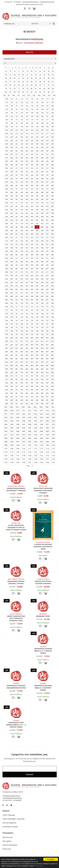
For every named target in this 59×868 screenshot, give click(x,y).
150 (12, 113)
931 (17, 383)
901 (17, 372)
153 (27, 113)
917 (47, 376)
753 (27, 320)
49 (53, 78)
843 (27, 352)
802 (22, 338)
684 (32, 296)
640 (12, 282)
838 (52, 348)
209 (7, 134)
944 (32, 386)
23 (44, 71)
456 (42, 217)
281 (17, 158)
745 (37, 317)
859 (7, 359)
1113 (41, 449)
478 (52, 224)
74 (6, 88)
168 (52, 116)
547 (47, 248)
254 (32, 147)
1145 (18, 462)
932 (22, 383)
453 (27, 217)
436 (42, 210)
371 (17, 189)
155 (37, 113)
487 (47, 227)
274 (32, 154)
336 (42, 175)
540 (12, 248)
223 (27, 137)
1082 (18, 438)
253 (27, 147)
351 (17, 182)
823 (27, 345)
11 (44, 68)
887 (47, 365)
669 (7, 293)
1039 (29, 421)
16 (15, 71)
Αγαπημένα (30, 9)
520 (12, 241)
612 (22, 272)
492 (22, 230)
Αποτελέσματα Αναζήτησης (33, 43)
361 (17, 185)
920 (12, 379)
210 (12, 134)
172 (22, 120)
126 (42, 102)
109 (7, 99)
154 (32, 113)
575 (37, 258)
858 (52, 355)
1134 (6, 459)
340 (12, 179)
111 (17, 99)
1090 (12, 442)
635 (37, 279)
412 (22, 203)
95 (44, 92)
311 (17, 168)
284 (32, 158)
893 (27, 369)
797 (47, 334)
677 (47, 293)
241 (17, 144)
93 (36, 92)
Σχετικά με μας (8, 837)
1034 (53, 417)
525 (37, 241)
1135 (12, 459)
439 (7, 213)
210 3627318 (8, 2)
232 (22, 140)
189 (7, 127)
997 (47, 404)
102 (24, 95)
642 (22, 282)
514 (32, 237)
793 (27, 334)
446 (42, 213)
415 (37, 203)
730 (12, 314)
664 (32, 289)
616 (42, 272)
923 (27, 379)
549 (7, 251)
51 (10, 82)
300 (12, 165)
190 (12, 127)
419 (7, 206)
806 (42, 338)
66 (23, 85)
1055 (18, 428)
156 (42, 113)
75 (10, 88)
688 (52, 296)
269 (7, 154)
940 (12, 386)
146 (42, 109)
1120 (29, 452)
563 (27, 255)
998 (52, 404)
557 (47, 251)
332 (22, 175)
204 (32, 130)
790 (12, 334)
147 (47, 109)
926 (42, 379)
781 (17, 331)
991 (17, 404)
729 (7, 314)
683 (27, 296)
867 (47, 359)
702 (22, 303)
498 (52, 230)
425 (37, 206)
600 (12, 269)
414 (32, 203)
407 (47, 199)
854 (32, 355)
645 (37, 282)
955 (37, 390)
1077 (41, 435)
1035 (6, 421)
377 (47, 189)
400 (12, 199)
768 (52, 324)
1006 (47, 407)
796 (42, 334)
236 (42, 140)
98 (4, 95)
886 (42, 365)
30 (23, 75)
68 (32, 85)
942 (22, 386)
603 (27, 269)
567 (47, 255)
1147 (29, 462)
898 (52, 369)
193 (27, 127)
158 (52, 113)
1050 (41, 424)
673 (27, 293)
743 (27, 317)
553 (27, 251)
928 (52, 379)
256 (42, 147)
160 (12, 116)
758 (52, 320)
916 (42, 376)
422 (22, 206)
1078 (47, 435)
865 (37, 359)
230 (12, 140)
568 (52, 255)
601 (17, 269)
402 (22, 199)
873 (27, 362)
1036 (12, 421)
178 (52, 120)
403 (27, 199)
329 (7, 175)
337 (47, 175)
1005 (41, 407)
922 (22, 379)
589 (7, 265)
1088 (53, 438)
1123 (47, 452)
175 (37, 120)
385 (37, 192)
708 (52, 303)
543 (27, 248)
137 (47, 106)
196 (42, 127)
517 (47, 237)
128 (52, 102)
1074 (24, 435)
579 (7, 262)
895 (37, 369)
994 (32, 404)
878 (52, 362)
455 (37, 217)
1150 (47, 462)
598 (52, 265)
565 (37, 255)
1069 (47, 431)
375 (37, 189)
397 (47, 196)
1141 (47, 459)
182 (22, 123)
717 (47, 307)
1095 (41, 442)
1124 (53, 452)
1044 (6, 424)
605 (37, 269)
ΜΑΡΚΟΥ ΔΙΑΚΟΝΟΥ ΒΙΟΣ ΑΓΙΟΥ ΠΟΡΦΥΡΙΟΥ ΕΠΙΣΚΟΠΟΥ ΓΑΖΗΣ (16, 618)
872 (22, 362)
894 (32, 369)
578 (52, 258)
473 (27, 224)
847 (47, 352)
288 (52, 158)
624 (32, 275)
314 (32, 168)
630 (12, 279)
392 (22, 196)
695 (37, 300)
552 (22, 251)
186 (42, 123)
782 (22, 331)
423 (27, 206)
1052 (53, 424)
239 (7, 144)
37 (53, 75)
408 (52, 199)
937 (47, 383)
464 (32, 220)
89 (19, 92)
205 (37, 130)
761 (17, 324)
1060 (47, 428)
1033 (47, 417)
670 (12, 293)
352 (22, 182)
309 (7, 168)
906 (42, 372)
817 (47, 341)
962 (22, 393)
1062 (6, 431)
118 (52, 99)
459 (7, 220)
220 (12, 137)
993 (27, 404)
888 (52, 365)
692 (22, 300)
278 (52, 154)
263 (27, 151)
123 (27, 102)
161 (17, 116)
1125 (6, 456)
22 (40, 71)
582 (22, 262)
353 (27, 182)
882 (22, 365)
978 (52, 397)
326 (42, 172)
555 (37, 251)
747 (47, 317)
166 (42, 116)
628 (52, 275)
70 (40, 85)
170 (12, 120)
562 (22, 255)
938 (52, 383)
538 (52, 244)
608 (52, 269)
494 (32, 230)
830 (12, 348)
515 (37, 237)
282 (22, 158)
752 (22, 320)
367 (47, 185)
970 (12, 397)
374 (32, 189)
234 (32, 140)
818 (52, 341)
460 (12, 220)
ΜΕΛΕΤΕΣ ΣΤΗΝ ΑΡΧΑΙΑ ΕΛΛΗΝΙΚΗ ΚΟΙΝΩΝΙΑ (43, 582)
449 (7, 217)
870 (12, 362)
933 (27, 383)
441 (17, 213)
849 (7, 355)
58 (40, 82)
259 (7, 151)
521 (17, 241)
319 (7, 172)
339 (7, 179)
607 (47, 269)
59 (44, 82)
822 (22, 345)
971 (17, 397)
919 (7, 379)
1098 (6, 445)
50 (6, 82)
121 (17, 102)
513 (27, 237)
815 (37, 341)
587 (47, 262)
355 (37, 182)
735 (37, 314)
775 (37, 327)
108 (54, 95)
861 (17, 359)
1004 (35, 407)
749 (7, 320)
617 (47, 272)
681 (17, 296)
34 (40, 75)
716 (42, 307)
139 (7, 109)
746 (42, 317)
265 (37, 151)
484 (32, 227)
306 (42, 165)
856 (42, 355)
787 (47, 331)
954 (32, 390)
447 (47, 213)
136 (42, 106)
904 (32, 372)
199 (7, 130)
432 (22, 210)
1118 (18, 452)
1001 (17, 407)
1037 (18, 421)
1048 (29, 424)
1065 (24, 431)
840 (12, 352)
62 (6, 85)
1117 (12, 452)
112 (22, 99)
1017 (6, 414)
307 (47, 165)
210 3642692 (17, 2)
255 (37, 147)
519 (7, 241)
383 (27, 192)
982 (22, 400)
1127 (18, 456)
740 (12, 317)
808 (52, 338)
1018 (12, 414)
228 (52, 137)
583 (27, 262)
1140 (41, 459)
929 (7, 383)
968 (52, 393)
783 (27, 331)
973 (27, 397)
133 (27, 106)
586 (42, 262)
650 (12, 286)
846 (42, 352)
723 (27, 310)
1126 (12, 456)
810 (12, 341)
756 (42, 320)
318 (52, 168)
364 (32, 185)
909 (7, 376)
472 (22, 224)
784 (32, 331)
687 (47, 296)
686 (42, 296)
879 (7, 365)
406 (42, 199)
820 (12, 345)
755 (37, 320)
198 (52, 127)
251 (17, 147)
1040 (35, 421)
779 (7, 331)
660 (12, 289)
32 (32, 75)
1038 (24, 421)
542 (22, 248)
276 (42, 154)
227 (47, 137)
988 (52, 400)
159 (7, 116)
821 (17, 345)
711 (17, 307)
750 (12, 320)
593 (27, 265)
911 (17, 376)
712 (22, 307)
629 (7, 279)
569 (7, 258)
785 (37, 331)
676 (42, 293)
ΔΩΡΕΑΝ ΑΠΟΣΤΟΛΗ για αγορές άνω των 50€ (29, 4)
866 (42, 359)
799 (7, 338)
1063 (12, 431)
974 (32, 397)
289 (7, 161)
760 (12, 324)
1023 (41, 414)
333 (27, 175)
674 (32, 293)
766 (42, 324)
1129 (29, 456)
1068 (41, 431)
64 (15, 85)
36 (49, 75)
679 (7, 296)
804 (32, 338)
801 (17, 338)
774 (32, 327)
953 (27, 390)
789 (7, 334)
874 (32, 362)
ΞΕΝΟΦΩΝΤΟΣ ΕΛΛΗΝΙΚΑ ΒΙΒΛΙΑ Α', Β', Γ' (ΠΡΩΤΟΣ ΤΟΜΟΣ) (43, 651)
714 (32, 307)
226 (42, 137)
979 (7, 400)
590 (12, 265)
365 (37, 185)
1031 (35, 417)
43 (27, 78)
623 (27, 275)
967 (47, 393)
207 (47, 130)
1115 (53, 449)
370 (12, 189)
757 (47, 320)
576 (42, 258)
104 (34, 95)
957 (47, 390)
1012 (29, 410)
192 (22, 127)
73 (53, 85)
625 (37, 275)
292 (22, 161)
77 (19, 88)
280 (12, 158)
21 (36, 71)
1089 (6, 442)
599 (7, 269)
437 (47, 210)
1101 (24, 445)
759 (7, 324)
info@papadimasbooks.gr (47, 2)
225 (37, 137)
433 (27, 210)
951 (17, 390)
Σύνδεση (25, 9)
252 (22, 147)
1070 (53, 431)
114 (32, 99)
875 (37, 362)
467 (47, 220)
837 (47, 348)
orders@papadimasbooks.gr (30, 2)
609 (7, 272)
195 (37, 127)
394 (32, 196)
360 (12, 185)
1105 (47, 445)
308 (52, 165)
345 (37, 179)
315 (37, 168)
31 (27, 75)
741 (17, 317)
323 (27, 172)
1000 (11, 407)
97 (53, 92)
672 (22, 293)
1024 (47, 414)
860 (12, 359)
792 (22, 334)
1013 (35, 410)
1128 (24, 456)
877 (47, 362)
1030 (29, 417)
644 (32, 282)
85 (53, 88)
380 (12, 192)
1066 (29, 431)
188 (52, 123)
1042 (47, 421)
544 (32, 248)
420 (12, 206)
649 (7, 286)
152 (22, 113)
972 (22, 397)
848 (52, 352)
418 (52, 203)
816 (42, 341)
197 (47, 127)
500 (12, 234)
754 (32, 320)
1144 (12, 462)
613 (27, 272)
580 (12, 262)
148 (52, 109)
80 (32, 88)
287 (47, 158)
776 (42, 327)
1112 (35, 449)
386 (42, 192)
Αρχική (19, 43)
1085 (35, 438)
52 (15, 82)
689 (7, 300)
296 (42, 161)
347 (47, 179)
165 (37, 116)
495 (37, 230)
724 (32, 310)
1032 (41, 417)
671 (17, 293)
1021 (29, 414)
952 (22, 390)
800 (12, 338)
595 (37, 265)
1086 (41, 438)
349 (7, 182)
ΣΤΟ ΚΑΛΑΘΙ (19, 500)
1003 (29, 407)
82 (40, 88)
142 (22, 109)
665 (37, 289)
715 (37, 307)
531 (17, 244)
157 (47, 113)
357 (47, 182)
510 (12, 237)
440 (12, 213)
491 (17, 230)
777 (47, 327)
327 (47, 172)
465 (37, 220)
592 (22, 265)
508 (52, 234)
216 (42, 134)
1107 (6, 449)
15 (10, 71)
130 (12, 106)
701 (17, 303)
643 (27, 282)
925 (37, 379)
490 (12, 230)
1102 (29, 445)
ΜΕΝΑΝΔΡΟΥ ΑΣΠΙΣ (43, 616)
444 (32, 213)
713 (27, 307)
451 (17, 217)
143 (27, 109)
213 (27, 134)
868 (52, 359)
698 (52, 300)
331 (17, 175)
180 (12, 123)
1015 (47, 410)
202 (22, 130)
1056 (24, 428)
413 (27, 203)
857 (47, 355)
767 (47, 324)
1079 (53, 435)
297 (47, 161)
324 (32, 172)
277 (47, 154)
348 (52, 179)
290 (12, 161)
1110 (24, 449)
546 (42, 248)
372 (22, 189)
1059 (41, 428)
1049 (35, 424)
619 (7, 275)
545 (37, 248)
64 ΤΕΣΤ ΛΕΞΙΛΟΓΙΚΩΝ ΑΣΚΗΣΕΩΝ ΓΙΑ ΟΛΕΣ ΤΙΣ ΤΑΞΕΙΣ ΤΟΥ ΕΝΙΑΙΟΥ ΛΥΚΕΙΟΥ (16, 527)
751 (17, 320)
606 (42, 269)
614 (32, 272)
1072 (12, 435)
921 (17, 379)
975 (37, 397)
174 (32, 120)
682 (22, 296)
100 (13, 95)
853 (27, 355)
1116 (6, 452)
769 (7, 327)
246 (42, 144)
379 (7, 192)
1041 (41, 421)
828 (52, 345)
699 (7, 303)
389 (7, 196)
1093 (29, 442)
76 (15, 88)
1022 (35, 414)
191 (17, 127)
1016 (53, 410)
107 (49, 95)
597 (47, 265)
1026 (6, 417)
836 (42, 348)
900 (12, 372)
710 (12, 307)
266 (42, 151)
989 (7, 404)
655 (37, 286)
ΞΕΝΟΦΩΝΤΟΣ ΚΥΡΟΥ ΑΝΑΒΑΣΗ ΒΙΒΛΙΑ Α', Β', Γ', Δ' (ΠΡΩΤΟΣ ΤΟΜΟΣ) (16, 725)
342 (22, 179)
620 (12, 275)
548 (52, 248)
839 (7, 352)
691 (17, 300)
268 (52, 151)
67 (27, 85)
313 (27, 168)
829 (7, 348)
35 (44, 75)
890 (12, 369)
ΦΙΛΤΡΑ (29, 52)
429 (7, 210)
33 (36, 75)
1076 (35, 435)
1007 (53, 407)
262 (22, 151)
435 (37, 210)
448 (52, 213)
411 (17, 203)
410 (12, 203)
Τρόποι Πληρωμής (9, 815)
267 (47, 151)
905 (37, 372)
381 (17, 192)
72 (49, 85)
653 (27, 286)
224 (32, 137)
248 (52, 144)
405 (37, 199)
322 (22, 172)
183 (27, 123)
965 (37, 393)
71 (44, 85)
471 (17, 224)
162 (22, 116)
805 (37, 338)
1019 (18, 414)
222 (22, 137)
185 (37, 123)
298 (52, 161)
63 (10, 85)
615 (37, 272)
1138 (29, 459)
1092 (24, 442)
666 (42, 289)
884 (32, 365)
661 (17, 289)
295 (37, 161)
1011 (24, 410)
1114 (47, 449)
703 (27, 303)
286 (42, 158)
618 (52, 272)
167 (47, 116)
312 (22, 168)
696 (42, 300)
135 (37, 106)
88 (15, 92)
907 (47, 372)
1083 (24, 438)
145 (37, 109)
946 (42, 386)
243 (27, 144)
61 (53, 82)
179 (7, 123)
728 (52, 310)
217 (47, 134)
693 (27, 300)
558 (52, 251)
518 (52, 237)
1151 (53, 462)
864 (32, 359)
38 (6, 78)
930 (12, 383)
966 (42, 393)
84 (49, 88)
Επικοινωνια (7, 849)
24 (49, 71)
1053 (6, 428)
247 (47, 144)
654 (32, 286)
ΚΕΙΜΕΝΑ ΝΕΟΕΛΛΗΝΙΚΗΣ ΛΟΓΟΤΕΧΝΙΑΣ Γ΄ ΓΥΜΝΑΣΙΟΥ (16, 489)
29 (19, 75)
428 (52, 206)
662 (22, 289)
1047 (24, 424)
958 (52, 390)
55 (27, 82)
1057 (29, 428)
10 (40, 68)
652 (22, 286)
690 (12, 300)
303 (27, 165)
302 (22, 165)
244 (32, 144)
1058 (35, 428)
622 (22, 275)
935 (37, 383)
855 (37, 355)
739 (7, 317)
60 (49, 82)
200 (12, 130)
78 (23, 88)
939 (7, 386)
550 (12, 251)
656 (42, 286)
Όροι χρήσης (7, 841)
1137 (24, 459)
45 (36, 78)
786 (42, 331)
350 (12, 182)
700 (12, 303)
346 (42, 179)
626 (42, 275)
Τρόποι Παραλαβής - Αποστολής (14, 819)
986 (42, 400)
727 (47, 310)
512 (22, 237)
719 (7, 310)
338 (52, 175)
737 (47, 314)
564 (32, 255)
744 (32, 317)
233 (27, 140)
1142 (53, 459)
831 (17, 348)
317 (47, 168)
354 (32, 182)
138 (52, 106)
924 (32, 379)
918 (52, 376)
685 (37, 296)
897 (47, 369)
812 (22, 341)
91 (27, 92)
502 (22, 234)
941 (17, 386)
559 (7, 255)
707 (47, 303)
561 (17, 255)
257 (47, 147)
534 (32, 244)
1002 (23, 407)
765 (37, 324)
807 (47, 338)
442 (22, 213)
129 (7, 106)
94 (40, 92)
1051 (47, 424)
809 (7, 341)
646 (42, 282)
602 (22, 269)
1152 (28, 466)
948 (52, 386)
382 (22, 192)
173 (27, 120)
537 (47, 244)
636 (42, 279)
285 (37, 158)
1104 (41, 445)
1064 (18, 431)
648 (52, 282)
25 (53, 71)
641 (17, 282)
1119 (24, 452)
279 (7, 158)
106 (44, 95)
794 (32, 334)
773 (27, 327)
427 (47, 206)
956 (42, 390)
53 (19, 82)
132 (22, 106)
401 (17, 199)
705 (37, 303)
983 (27, 400)
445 (37, 213)
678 (52, 293)
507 (47, 234)
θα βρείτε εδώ (38, 866)
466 (42, 220)
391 (17, 196)
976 (42, 397)
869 (7, 362)
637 (47, 279)
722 (22, 310)
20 (32, 71)
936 (42, 383)
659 (7, 289)
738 (52, 314)
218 (52, 134)
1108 (12, 449)
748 (52, 317)
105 (39, 95)
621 (17, 275)
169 (7, 120)
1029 (24, 417)
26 (6, 75)
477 (47, 224)
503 (27, 234)
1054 (12, 428)
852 (22, 355)
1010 (18, 410)
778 (52, 327)
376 (42, 189)
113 (27, 99)
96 (49, 92)
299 (7, 165)
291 (17, 161)
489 (7, 230)
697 (47, 300)
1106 (53, 445)
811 (17, 341)
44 (32, 78)
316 (42, 168)
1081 (12, 438)
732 (22, 314)
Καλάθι (34, 9)
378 (52, 189)
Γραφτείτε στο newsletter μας (29, 754)
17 (19, 71)
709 (7, 307)
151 (17, 113)
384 (32, 192)
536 (42, 244)
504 (32, 234)
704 (32, 303)
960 (12, 393)
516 (42, 237)
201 (17, 130)
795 (37, 334)
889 (7, 369)
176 (42, 120)
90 (23, 92)
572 (22, 258)
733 (27, 314)
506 (42, 234)
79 (27, 88)
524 (32, 241)
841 (17, 352)
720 (12, 310)
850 (12, 355)
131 (17, 106)
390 (12, 196)
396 (42, 196)
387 (47, 192)
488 (52, 227)
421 (17, 206)
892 (22, 369)
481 (17, 227)
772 (22, 327)
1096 (47, 442)
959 (7, 393)
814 (32, 341)
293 (27, 161)
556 (42, 251)
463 (27, 220)
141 (17, 109)
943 (27, 386)
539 (7, 248)
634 (32, 279)
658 (52, 286)
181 (17, 123)
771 (17, 327)
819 (7, 345)
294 (32, 161)
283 (27, 158)
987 (47, 400)
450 (12, 217)
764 (32, 324)
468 (52, 220)
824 (32, 345)
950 (12, 390)
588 (52, 262)
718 (52, 307)
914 (32, 376)
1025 (53, 414)
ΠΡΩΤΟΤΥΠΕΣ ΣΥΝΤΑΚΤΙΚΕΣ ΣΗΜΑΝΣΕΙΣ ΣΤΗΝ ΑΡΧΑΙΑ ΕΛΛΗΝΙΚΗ (43, 491)
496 (42, 230)
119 (7, 102)
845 (37, 352)
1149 (41, 462)
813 (27, 341)
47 (44, 78)
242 (22, 144)
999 (6, 407)
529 (7, 244)
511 (17, 237)
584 (32, 262)
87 (10, 92)
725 (37, 310)
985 (37, 400)
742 (22, 317)
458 (52, 217)
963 (27, 393)
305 (37, 165)
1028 (18, 417)
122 (22, 102)
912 (22, 376)
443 (27, 213)
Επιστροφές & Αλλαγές (10, 827)
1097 (53, 442)
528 (52, 241)
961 (17, 393)
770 (12, 327)
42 (23, 78)
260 (12, 151)
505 (37, 234)
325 (37, 172)
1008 (6, 410)
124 (32, 102)
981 (17, 400)
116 (42, 99)
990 (12, 404)
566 (42, 255)
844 (32, 352)
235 (37, 140)
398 (52, 196)
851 (17, 355)
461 (17, 220)
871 (17, 362)
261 (17, 151)
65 (19, 85)
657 (47, 286)
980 (12, 400)
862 (22, 359)
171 (17, 120)
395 (37, 196)
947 (47, 386)
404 (32, 199)
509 (7, 237)
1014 (41, 410)
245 (37, 144)
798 (52, 334)
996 (42, 404)
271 (17, 154)
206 (42, 130)
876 (42, 362)
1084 (29, 438)
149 (7, 113)
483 (27, 227)
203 (27, 130)
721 (17, 310)
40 (15, 78)
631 (17, 279)
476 (42, 224)
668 (52, 289)
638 (52, 279)
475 (37, 224)
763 (27, 324)
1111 (29, 449)
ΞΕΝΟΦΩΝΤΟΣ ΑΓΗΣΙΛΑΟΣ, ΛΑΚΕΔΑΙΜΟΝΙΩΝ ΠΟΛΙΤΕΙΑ (16, 687)
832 (22, 348)
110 (12, 99)
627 (47, 275)
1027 (12, 417)
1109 (18, 449)
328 (52, 172)
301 (17, 165)
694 (32, 300)
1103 (35, 445)
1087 (47, 438)
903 (27, 372)
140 (12, 109)
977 (47, 397)
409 (7, 203)
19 (27, 71)
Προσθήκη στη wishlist (13, 500)
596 (42, 265)
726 (42, 310)
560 (12, 255)
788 (52, 331)
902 (22, 372)
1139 (35, 459)
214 (32, 134)
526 (42, 241)
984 (32, 400)
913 (27, 376)
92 (32, 92)
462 (22, 220)
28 (15, 75)
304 (32, 165)
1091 (18, 442)
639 (7, 282)
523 (27, 241)
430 (12, 210)
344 (32, 179)
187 (47, 123)
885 (37, 365)
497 (47, 230)
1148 (35, 462)
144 (32, 109)
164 (32, 116)
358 (52, 182)
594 (32, 265)
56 (32, 82)
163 (27, 116)
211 (17, 134)
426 (42, 206)
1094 (35, 442)
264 (32, 151)
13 (53, 68)
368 (52, 185)
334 (32, 175)
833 (27, 348)
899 (7, 372)
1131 (41, 456)
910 (12, 376)
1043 (53, 421)
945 (37, 386)
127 (47, 102)
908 (52, 372)
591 (17, 265)
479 (7, 227)
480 (12, 227)
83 (44, 88)
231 (17, 140)
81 (36, 88)
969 (7, 397)
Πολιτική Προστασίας (10, 845)
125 (37, 102)
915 (37, 376)
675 (37, 293)
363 (27, 185)
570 (12, 258)
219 (7, 137)
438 (52, 210)
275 (37, 154)
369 (7, 189)
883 (27, 365)
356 (42, 182)
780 (12, 331)
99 (9, 95)
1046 (18, 424)
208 (52, 130)
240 (12, 144)
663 (27, 289)
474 (32, 224)
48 (49, 78)
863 (27, 359)
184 (32, 123)
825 (37, 345)
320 (12, 172)
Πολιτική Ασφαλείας (9, 823)
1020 (24, 414)
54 (23, 82)
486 (42, 227)
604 (32, 269)
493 (27, 230)
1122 (41, 452)
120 (12, 102)
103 (29, 95)
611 (17, 272)
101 (18, 95)
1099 (12, 445)
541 (17, 248)
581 (17, 262)
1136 (18, 459)
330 (12, 175)
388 (52, 192)
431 (17, 210)
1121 (35, 452)
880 (12, 365)
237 (47, 140)
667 (47, 289)
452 (22, 217)
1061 (53, 428)
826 (42, 345)
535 (37, 244)
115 (37, 99)
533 (27, 244)
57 (36, 82)
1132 (47, 456)
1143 (6, 462)
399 (7, 199)
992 (22, 404)
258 (52, 147)
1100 (18, 445)
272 (22, 154)
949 (7, 390)
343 (27, 179)
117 (47, 99)
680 (12, 296)
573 (27, 258)
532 (22, 244)
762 (22, 324)
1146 (24, 462)
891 (17, 369)
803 (27, 338)
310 (12, 168)
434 (32, 210)
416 (42, 203)
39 (10, 78)
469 (7, 224)
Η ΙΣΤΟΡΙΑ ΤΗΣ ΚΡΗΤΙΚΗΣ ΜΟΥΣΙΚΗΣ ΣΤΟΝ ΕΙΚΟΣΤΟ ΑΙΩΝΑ (43, 547)
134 (32, 106)
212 (22, 134)
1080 (6, 438)
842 (22, 352)
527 (47, 241)
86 (6, 92)
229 (7, 140)
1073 (18, 435)
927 (47, 379)
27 (10, 75)
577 (47, 258)
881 (17, 365)
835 (37, 348)
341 (17, 179)
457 (47, 217)
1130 (35, 456)
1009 (12, 410)
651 (17, 286)
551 (17, 251)
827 (47, 345)
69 (36, 85)
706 (42, 303)
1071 (6, 435)
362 (22, 185)
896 (42, 369)
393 (27, 196)
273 (27, 154)
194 (32, 127)
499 (7, 234)
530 (12, 244)
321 (17, 172)
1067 (35, 431)
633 (27, 279)
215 (37, 134)
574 (32, 258)
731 (17, 314)
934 (32, 383)
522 (22, 241)
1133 (53, 456)
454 (32, 217)
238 (52, 140)
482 (22, 227)
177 (47, 120)
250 (12, 147)
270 (12, 154)
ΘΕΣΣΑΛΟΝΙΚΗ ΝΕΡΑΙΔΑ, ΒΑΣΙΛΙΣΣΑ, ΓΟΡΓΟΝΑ (16, 582)
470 (12, 224)
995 (37, 404)
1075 (29, 435)
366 (42, 185)
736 (42, 314)
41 (19, 78)
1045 (12, 424)
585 (37, 262)
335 (37, 175)
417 (47, 203)
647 (47, 282)
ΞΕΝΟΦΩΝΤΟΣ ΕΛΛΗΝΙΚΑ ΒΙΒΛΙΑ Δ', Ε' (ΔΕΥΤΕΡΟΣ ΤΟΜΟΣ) (43, 688)
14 (6, 71)
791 (17, 334)
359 (7, 185)
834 (32, 348)
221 (17, 137)
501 (17, 234)
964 (32, 393)
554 (32, 251)
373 (27, 189)
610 (12, 272)
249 (7, 147)
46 (40, 78)
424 (32, 206)
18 (23, 71)
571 (17, 258)
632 (22, 279)
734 (32, 314)
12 (49, 68)
